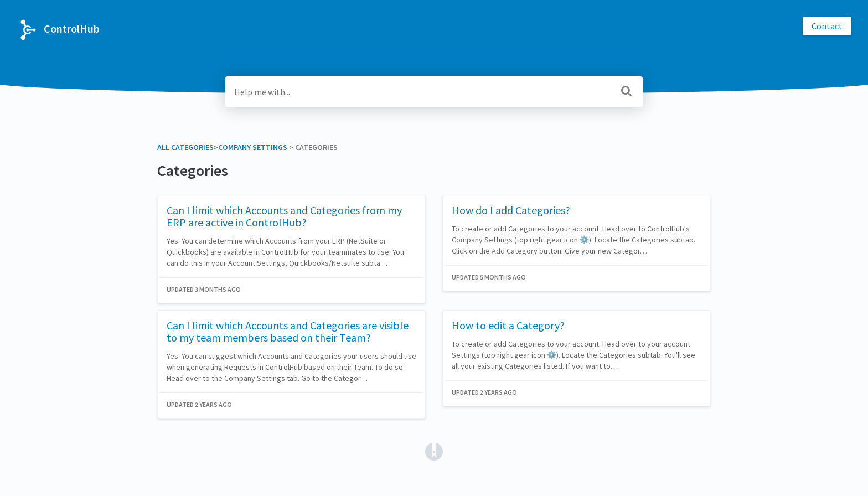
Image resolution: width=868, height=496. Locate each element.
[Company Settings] (253, 147)
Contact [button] (827, 26)
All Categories (185, 147)
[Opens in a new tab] (434, 451)
